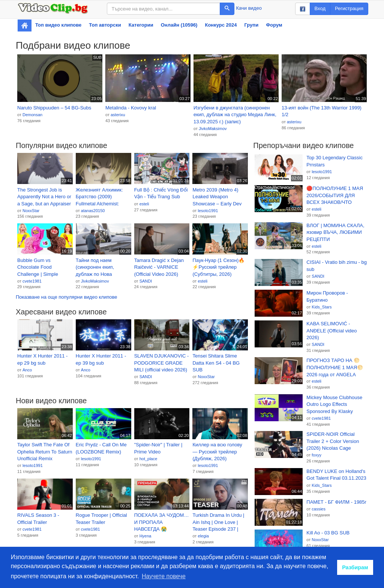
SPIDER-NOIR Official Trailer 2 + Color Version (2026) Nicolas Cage (333, 441)
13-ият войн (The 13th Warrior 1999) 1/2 (322, 111)
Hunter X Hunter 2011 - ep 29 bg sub (42, 359)
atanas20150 (93, 211)
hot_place (148, 459)
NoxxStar (31, 211)
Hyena (145, 536)
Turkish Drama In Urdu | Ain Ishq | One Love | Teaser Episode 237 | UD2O (218, 522)
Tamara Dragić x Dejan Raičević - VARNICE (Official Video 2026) (159, 267)
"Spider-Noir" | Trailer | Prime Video (158, 448)
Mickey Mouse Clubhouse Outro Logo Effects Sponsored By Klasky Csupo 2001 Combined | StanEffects (334, 405)
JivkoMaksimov (213, 129)
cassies (319, 509)
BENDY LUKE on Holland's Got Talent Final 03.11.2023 (336, 475)
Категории (141, 25)
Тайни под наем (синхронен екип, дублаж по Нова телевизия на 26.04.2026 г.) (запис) (99, 268)
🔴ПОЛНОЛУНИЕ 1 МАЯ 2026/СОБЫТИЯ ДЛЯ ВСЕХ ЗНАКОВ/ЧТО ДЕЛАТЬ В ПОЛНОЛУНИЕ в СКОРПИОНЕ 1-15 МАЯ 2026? (336, 196)
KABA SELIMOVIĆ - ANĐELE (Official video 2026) (331, 331)
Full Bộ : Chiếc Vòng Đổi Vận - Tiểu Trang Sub (161, 193)
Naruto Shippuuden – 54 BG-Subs (54, 108)
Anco (27, 370)
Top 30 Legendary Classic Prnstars (334, 161)
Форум (274, 25)
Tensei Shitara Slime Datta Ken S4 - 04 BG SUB (216, 363)
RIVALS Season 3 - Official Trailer (38, 519)
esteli (144, 204)
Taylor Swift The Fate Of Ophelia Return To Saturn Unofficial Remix (45, 452)
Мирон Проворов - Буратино (327, 296)
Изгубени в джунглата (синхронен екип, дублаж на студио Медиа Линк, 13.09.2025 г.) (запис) (235, 115)
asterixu (118, 115)
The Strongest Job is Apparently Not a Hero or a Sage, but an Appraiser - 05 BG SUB (44, 197)
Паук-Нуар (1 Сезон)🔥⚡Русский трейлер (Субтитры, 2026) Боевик (218, 268)
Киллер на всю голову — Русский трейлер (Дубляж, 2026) (217, 452)
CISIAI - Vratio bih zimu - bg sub (337, 266)
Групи (251, 25)
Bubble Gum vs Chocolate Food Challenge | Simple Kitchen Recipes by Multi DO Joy (44, 268)
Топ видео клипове (58, 25)
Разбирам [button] (355, 567)
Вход (320, 8)
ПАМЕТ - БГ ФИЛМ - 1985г (336, 502)
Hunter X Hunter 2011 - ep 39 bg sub (101, 359)
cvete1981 (32, 281)
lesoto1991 (208, 211)
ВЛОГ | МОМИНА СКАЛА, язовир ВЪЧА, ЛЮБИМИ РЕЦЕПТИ (335, 232)
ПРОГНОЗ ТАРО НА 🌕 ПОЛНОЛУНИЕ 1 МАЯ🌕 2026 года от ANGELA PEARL (335, 368)
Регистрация (349, 8)
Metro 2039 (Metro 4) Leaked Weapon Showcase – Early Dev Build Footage (217, 197)
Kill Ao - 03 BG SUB (328, 533)
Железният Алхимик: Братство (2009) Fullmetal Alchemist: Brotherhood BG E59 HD (103, 197)
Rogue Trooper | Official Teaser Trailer (101, 519)
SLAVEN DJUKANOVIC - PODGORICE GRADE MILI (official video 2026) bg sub (162, 363)
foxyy (316, 455)
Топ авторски (105, 25)
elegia (203, 536)
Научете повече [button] (164, 576)
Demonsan (32, 115)
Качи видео (249, 8)
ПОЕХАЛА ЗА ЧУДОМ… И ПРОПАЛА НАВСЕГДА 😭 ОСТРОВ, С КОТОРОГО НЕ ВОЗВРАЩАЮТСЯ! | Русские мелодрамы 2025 (162, 522)
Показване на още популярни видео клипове (66, 297)
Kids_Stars (322, 307)
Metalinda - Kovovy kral (131, 108)
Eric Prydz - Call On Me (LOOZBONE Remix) (101, 448)
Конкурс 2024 (221, 25)
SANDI (146, 281)
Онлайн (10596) (179, 25)
